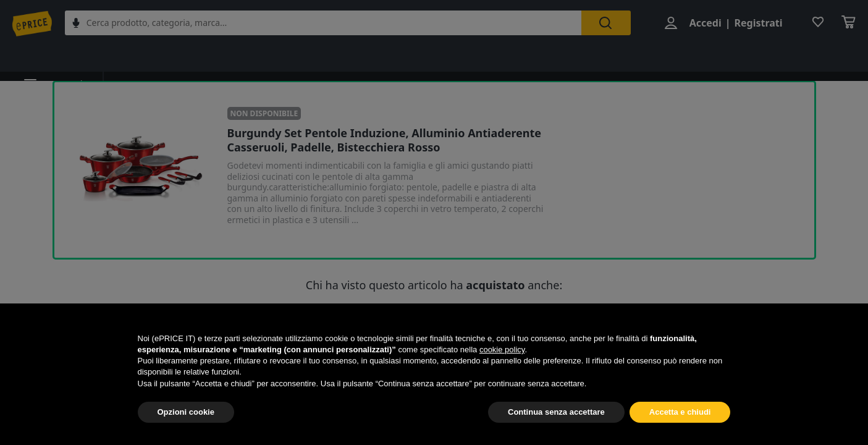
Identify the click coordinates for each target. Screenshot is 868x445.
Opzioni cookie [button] (186, 412)
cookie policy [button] (502, 350)
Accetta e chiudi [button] (680, 412)
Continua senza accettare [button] (556, 412)
